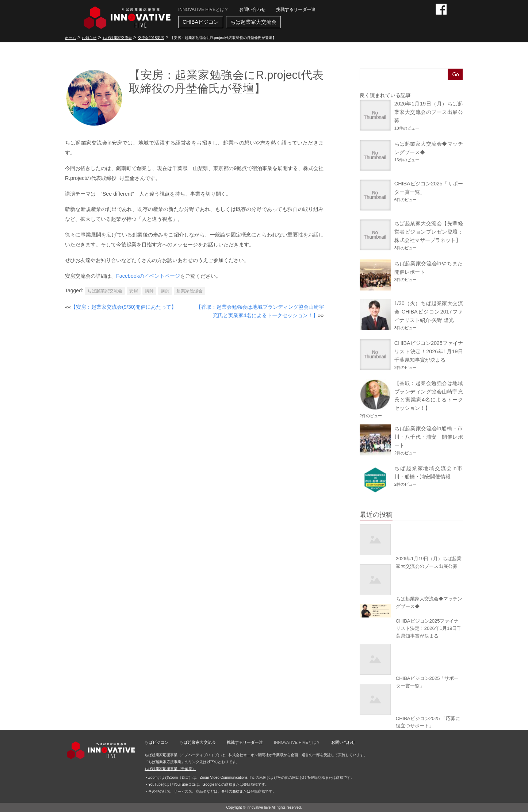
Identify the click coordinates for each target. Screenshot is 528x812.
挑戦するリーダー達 (296, 9)
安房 (134, 291)
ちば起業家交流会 (105, 291)
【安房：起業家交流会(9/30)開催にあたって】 (124, 307)
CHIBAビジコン (201, 22)
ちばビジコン (157, 742)
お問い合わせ (252, 9)
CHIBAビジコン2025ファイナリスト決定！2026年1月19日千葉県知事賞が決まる (429, 351)
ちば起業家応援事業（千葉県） (170, 769)
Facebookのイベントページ (148, 276)
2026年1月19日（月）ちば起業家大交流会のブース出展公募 (429, 112)
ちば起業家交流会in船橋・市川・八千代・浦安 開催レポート (429, 437)
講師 (149, 291)
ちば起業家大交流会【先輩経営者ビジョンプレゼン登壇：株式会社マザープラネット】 (429, 232)
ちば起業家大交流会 (253, 22)
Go (456, 74)
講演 (165, 291)
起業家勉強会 (190, 291)
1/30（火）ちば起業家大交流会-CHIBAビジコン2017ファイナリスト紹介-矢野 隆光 (429, 312)
